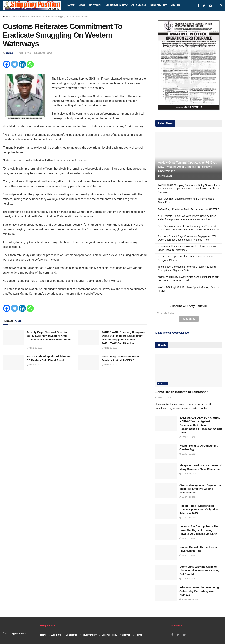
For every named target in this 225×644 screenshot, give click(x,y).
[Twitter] (14, 64)
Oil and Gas (139, 6)
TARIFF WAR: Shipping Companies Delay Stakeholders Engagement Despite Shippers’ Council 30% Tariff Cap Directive (189, 189)
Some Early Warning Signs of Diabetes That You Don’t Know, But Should (199, 570)
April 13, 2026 (163, 397)
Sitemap (126, 634)
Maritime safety (116, 6)
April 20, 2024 (26, 53)
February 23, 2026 (189, 599)
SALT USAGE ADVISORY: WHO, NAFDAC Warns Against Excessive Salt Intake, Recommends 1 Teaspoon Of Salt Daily (201, 424)
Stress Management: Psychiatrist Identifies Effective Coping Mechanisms (201, 488)
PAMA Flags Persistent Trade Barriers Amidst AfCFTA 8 (188, 209)
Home (71, 6)
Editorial (95, 6)
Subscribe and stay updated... (189, 306)
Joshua (10, 53)
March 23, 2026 (188, 453)
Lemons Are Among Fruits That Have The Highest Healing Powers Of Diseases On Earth (199, 529)
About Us (56, 634)
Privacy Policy (89, 634)
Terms (139, 634)
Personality (159, 6)
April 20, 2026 (34, 348)
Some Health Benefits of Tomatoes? (182, 391)
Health (175, 6)
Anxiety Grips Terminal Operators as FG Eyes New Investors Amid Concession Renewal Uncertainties (187, 167)
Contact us (71, 634)
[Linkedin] (22, 64)
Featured (41, 53)
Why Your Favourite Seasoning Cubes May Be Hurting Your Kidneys (199, 590)
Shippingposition (18, 633)
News (82, 6)
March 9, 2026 (187, 538)
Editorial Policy (109, 634)
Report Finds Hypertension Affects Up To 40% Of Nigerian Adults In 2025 (199, 509)
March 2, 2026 (187, 578)
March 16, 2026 (188, 497)
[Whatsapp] (30, 64)
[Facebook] (7, 64)
